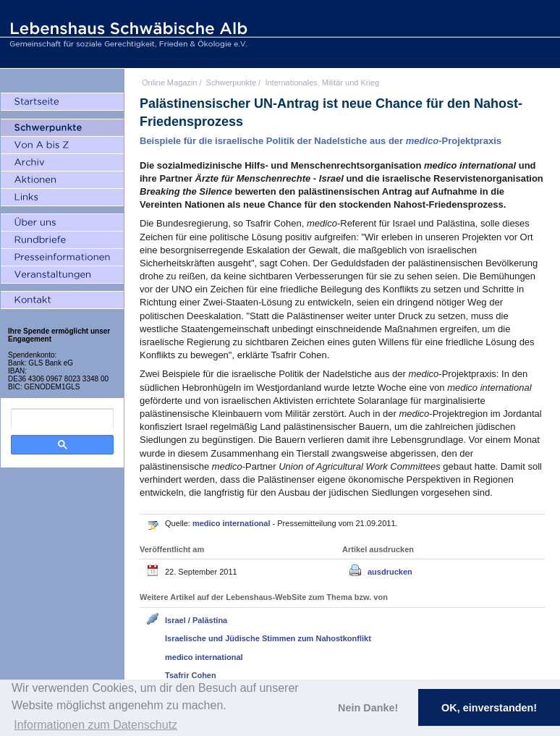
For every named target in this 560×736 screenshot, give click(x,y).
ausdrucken (390, 572)
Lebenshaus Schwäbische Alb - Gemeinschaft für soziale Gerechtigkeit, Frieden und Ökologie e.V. (127, 34)
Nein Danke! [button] (368, 708)
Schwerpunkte (232, 83)
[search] (62, 418)
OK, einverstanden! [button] (489, 708)
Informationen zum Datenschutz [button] (96, 725)
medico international (233, 523)
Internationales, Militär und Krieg (322, 83)
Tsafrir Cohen (191, 675)
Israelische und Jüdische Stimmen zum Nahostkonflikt (268, 638)
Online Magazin (169, 83)
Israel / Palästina (196, 620)
